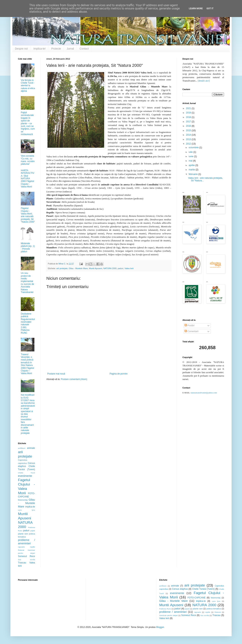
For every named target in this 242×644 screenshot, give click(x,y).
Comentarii (191, 331)
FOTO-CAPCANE (197, 598)
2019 (189, 113)
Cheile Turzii (26, 473)
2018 (189, 117)
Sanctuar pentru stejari (168, 615)
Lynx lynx (26, 510)
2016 (189, 126)
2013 (189, 139)
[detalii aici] (204, 81)
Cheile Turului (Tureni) (203, 589)
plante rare (23, 534)
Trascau (22, 563)
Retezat (21, 550)
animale (31, 448)
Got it (210, 9)
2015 (189, 131)
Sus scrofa (26, 560)
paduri (121, 268)
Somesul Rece (26, 556)
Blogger (160, 627)
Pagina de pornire (119, 374)
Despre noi (21, 49)
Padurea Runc (165, 609)
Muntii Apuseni (95, 268)
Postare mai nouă (56, 374)
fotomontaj (23, 500)
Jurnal (70, 49)
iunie (191, 156)
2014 (189, 135)
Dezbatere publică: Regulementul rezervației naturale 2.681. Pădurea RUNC (28, 323)
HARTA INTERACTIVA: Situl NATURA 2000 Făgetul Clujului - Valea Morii (28, 179)
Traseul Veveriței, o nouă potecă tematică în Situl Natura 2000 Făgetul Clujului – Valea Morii (27, 364)
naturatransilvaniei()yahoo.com (204, 393)
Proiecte (56, 49)
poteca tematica (214, 609)
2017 (189, 122)
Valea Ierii (129, 268)
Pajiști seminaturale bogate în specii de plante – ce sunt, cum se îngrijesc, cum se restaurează (28, 123)
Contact (84, 49)
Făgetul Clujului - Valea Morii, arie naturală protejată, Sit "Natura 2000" (28, 215)
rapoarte (21, 547)
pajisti (33, 531)
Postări (190, 325)
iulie (191, 152)
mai (191, 161)
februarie (194, 174)
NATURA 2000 (110, 268)
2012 (189, 144)
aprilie (192, 165)
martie (192, 170)
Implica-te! (40, 49)
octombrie (194, 148)
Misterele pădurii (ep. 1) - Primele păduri (28, 247)
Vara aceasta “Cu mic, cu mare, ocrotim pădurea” (28, 160)
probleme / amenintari (26, 542)
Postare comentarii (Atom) (74, 379)
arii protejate (62, 268)
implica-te (30, 507)
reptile (33, 547)
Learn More (196, 9)
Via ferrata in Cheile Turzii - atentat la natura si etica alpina (28, 86)
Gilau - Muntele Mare (78, 268)
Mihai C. (62, 264)
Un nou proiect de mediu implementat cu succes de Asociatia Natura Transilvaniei (27, 283)
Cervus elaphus (180, 589)
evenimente (25, 476)
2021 (189, 108)
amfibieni (22, 448)
